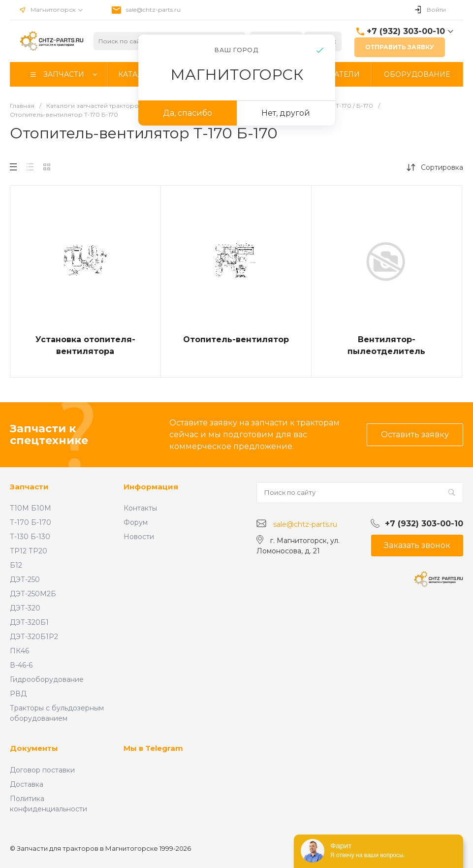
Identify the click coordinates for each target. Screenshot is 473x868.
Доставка (27, 784)
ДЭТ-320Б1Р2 (34, 637)
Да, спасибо (188, 113)
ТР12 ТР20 (29, 551)
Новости (139, 537)
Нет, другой (286, 113)
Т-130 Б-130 (30, 537)
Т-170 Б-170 (31, 522)
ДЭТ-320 (25, 608)
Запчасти (29, 487)
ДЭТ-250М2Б (33, 594)
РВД (18, 694)
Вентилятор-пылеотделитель (386, 345)
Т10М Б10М (31, 508)
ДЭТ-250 (25, 579)
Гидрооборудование (47, 679)
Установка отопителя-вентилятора (85, 345)
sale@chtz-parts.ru (153, 10)
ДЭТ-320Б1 (29, 622)
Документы (34, 748)
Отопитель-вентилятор (236, 339)
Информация (151, 487)
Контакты (140, 508)
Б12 (16, 565)
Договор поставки (42, 770)
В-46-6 (21, 665)
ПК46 (19, 651)
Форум (136, 522)
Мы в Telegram (153, 748)
